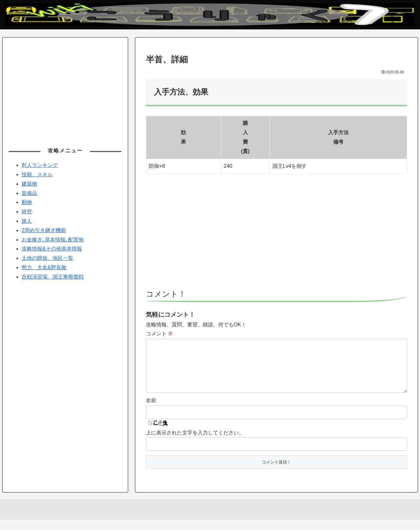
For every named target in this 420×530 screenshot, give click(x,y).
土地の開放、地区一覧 (47, 258)
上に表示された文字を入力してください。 (195, 443)
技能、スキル (37, 174)
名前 (151, 411)
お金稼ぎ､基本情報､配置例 (53, 240)
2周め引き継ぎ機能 (44, 230)
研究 (27, 212)
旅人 (27, 221)
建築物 (29, 184)
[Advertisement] (277, 234)
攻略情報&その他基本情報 (52, 249)
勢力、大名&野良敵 (44, 267)
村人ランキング (40, 165)
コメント (159, 334)
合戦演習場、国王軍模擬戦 (53, 277)
